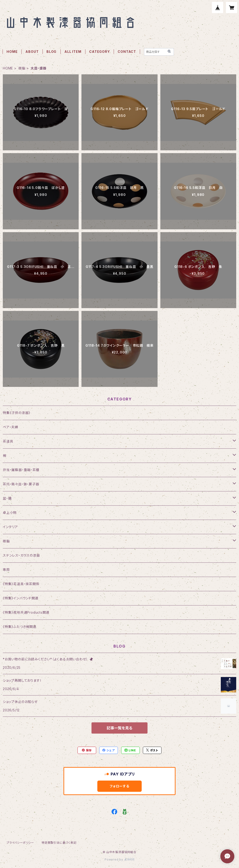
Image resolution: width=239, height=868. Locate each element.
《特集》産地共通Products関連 (26, 612)
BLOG (51, 52)
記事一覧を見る (119, 728)
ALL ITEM (73, 52)
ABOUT (32, 52)
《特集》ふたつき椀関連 (20, 627)
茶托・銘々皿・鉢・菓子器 (21, 484)
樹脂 (22, 68)
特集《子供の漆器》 (17, 413)
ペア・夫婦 (11, 427)
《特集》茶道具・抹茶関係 (21, 584)
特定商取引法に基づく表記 (59, 843)
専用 (6, 570)
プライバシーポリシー (20, 843)
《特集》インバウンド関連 (21, 598)
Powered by (119, 859)
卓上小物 (10, 513)
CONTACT (127, 52)
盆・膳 (7, 498)
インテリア (10, 527)
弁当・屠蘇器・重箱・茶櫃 (21, 470)
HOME (12, 52)
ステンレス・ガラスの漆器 (21, 555)
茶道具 (8, 441)
